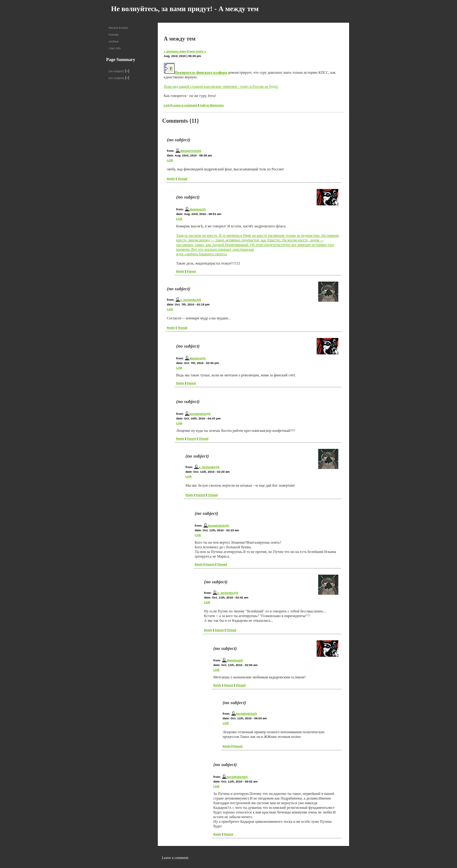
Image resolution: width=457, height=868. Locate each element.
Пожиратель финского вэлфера (201, 72)
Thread (182, 179)
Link (167, 105)
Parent (191, 271)
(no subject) (116, 71)
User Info (115, 48)
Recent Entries (119, 28)
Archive (114, 41)
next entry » (198, 51)
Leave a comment (185, 105)
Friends (114, 35)
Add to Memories (212, 105)
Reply (171, 179)
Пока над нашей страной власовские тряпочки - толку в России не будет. (221, 86)
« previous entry (175, 51)
